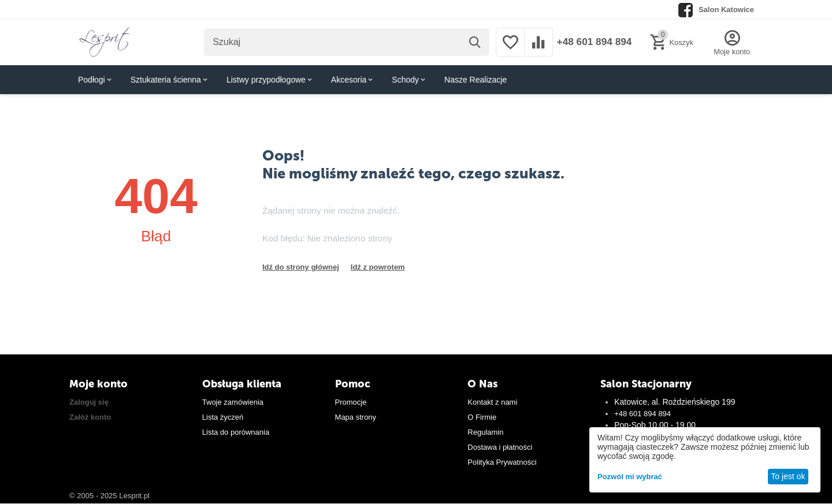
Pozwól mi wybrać (630, 477)
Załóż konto (90, 417)
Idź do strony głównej (301, 267)
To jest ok (788, 476)
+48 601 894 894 (592, 42)
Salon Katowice (726, 10)
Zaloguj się (89, 402)
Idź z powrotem (378, 267)
